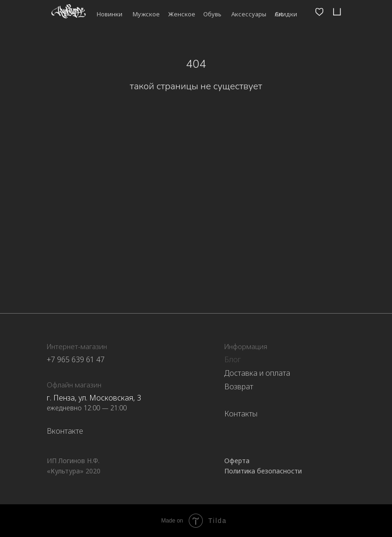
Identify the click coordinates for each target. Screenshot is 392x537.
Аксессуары (249, 14)
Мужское (146, 14)
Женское (182, 14)
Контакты (241, 414)
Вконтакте (65, 431)
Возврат (239, 387)
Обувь (212, 14)
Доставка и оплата (257, 373)
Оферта (237, 461)
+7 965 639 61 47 (76, 359)
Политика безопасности (263, 471)
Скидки (286, 14)
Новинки (110, 14)
